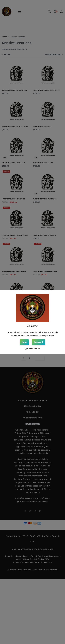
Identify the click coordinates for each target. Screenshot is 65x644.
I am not (39, 342)
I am (24, 342)
